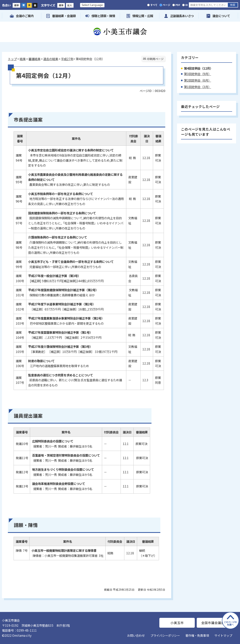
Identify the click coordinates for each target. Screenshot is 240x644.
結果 (23, 59)
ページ (167, 5)
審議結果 (34, 59)
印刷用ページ (155, 59)
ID (187, 5)
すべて (154, 5)
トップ (12, 59)
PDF (178, 5)
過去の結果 (51, 59)
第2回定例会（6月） (198, 80)
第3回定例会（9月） (198, 74)
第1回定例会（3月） (198, 87)
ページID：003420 (152, 91)
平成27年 (67, 59)
